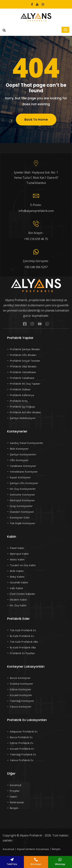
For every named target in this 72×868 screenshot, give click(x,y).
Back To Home (36, 123)
